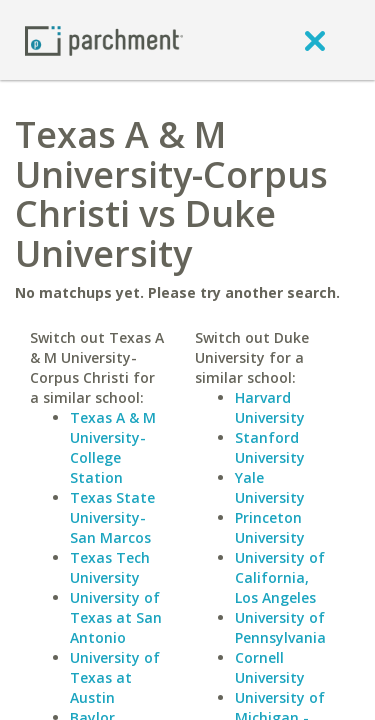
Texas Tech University (110, 567)
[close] (315, 40)
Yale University (270, 487)
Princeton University (270, 527)
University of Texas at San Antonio (116, 617)
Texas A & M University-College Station (113, 447)
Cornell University (270, 667)
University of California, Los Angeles (280, 577)
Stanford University (270, 447)
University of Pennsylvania (280, 627)
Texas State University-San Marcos (112, 517)
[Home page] (104, 39)
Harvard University (270, 407)
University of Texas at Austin (115, 677)
